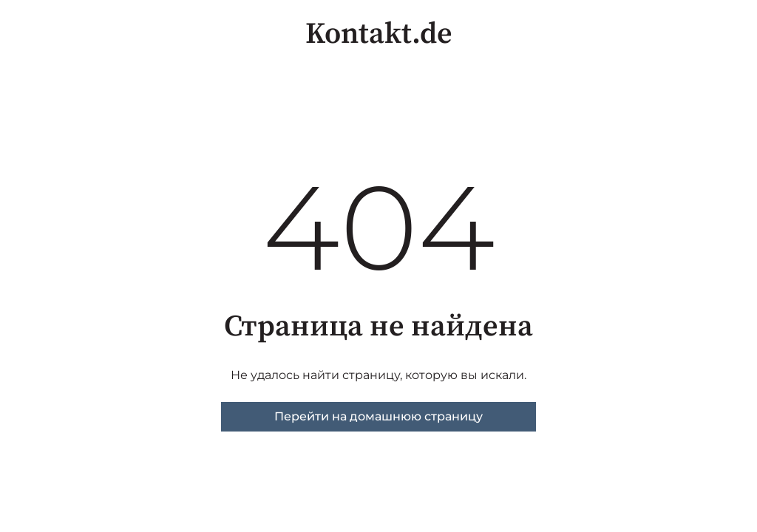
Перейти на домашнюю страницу (378, 416)
